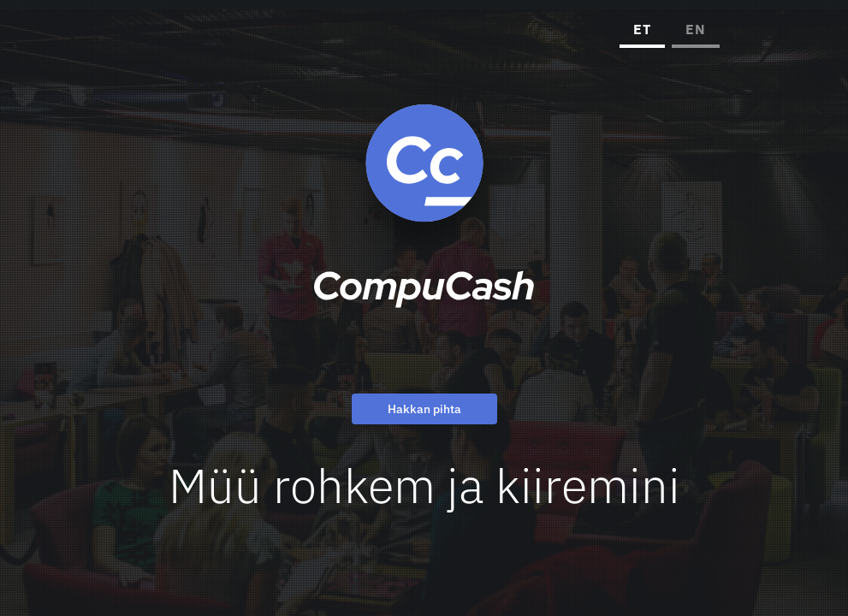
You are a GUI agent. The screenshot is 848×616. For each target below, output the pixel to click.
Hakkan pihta (424, 409)
